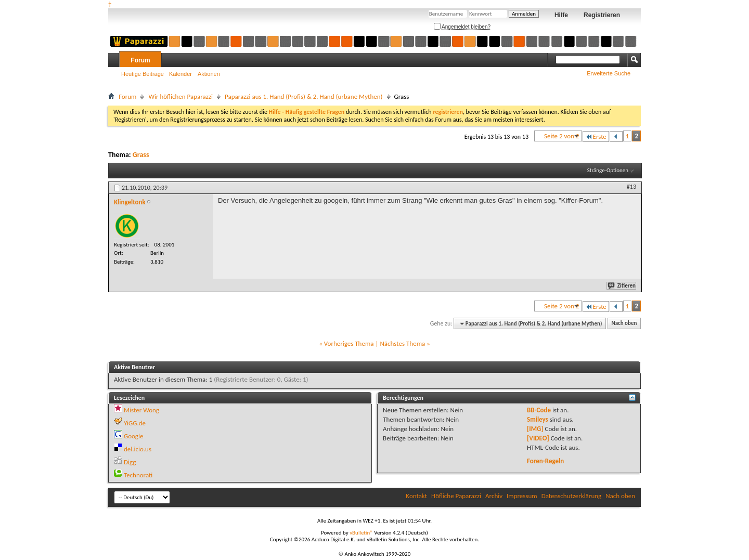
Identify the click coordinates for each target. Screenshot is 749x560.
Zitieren (622, 286)
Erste (596, 136)
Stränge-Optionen (608, 170)
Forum (140, 60)
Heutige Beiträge (143, 74)
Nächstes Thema (402, 343)
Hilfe (561, 15)
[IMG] (535, 429)
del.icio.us (138, 449)
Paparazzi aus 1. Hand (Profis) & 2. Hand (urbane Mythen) (304, 96)
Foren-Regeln (545, 461)
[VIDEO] (538, 438)
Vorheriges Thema (349, 343)
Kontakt (416, 496)
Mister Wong (141, 410)
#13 (631, 187)
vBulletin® (361, 533)
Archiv (494, 496)
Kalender (180, 74)
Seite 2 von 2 (562, 136)
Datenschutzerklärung (572, 496)
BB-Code (539, 410)
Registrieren (602, 15)
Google (133, 436)
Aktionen (209, 74)
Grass (141, 155)
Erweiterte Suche (609, 73)
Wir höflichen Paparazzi (180, 96)
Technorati (138, 475)
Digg (130, 462)
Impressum (522, 496)
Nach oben (624, 324)
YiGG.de (135, 423)
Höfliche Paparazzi (456, 496)
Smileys (538, 419)
